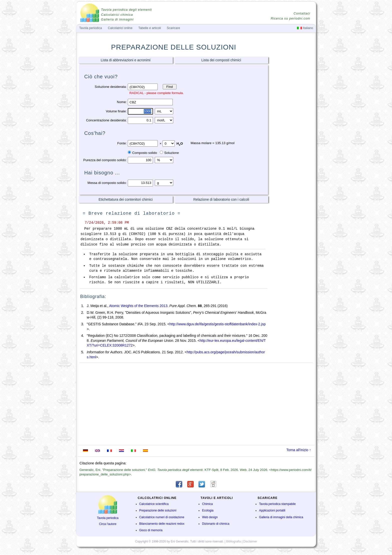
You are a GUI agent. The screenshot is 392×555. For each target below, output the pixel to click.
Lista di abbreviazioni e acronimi (126, 60)
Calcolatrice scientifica (154, 504)
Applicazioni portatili (272, 510)
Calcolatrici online (120, 28)
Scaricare (173, 28)
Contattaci (302, 14)
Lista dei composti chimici (221, 60)
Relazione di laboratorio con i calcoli (221, 199)
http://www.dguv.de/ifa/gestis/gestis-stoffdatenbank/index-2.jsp (218, 324)
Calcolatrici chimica (117, 15)
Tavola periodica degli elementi (126, 10)
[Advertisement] (292, 134)
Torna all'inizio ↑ (299, 450)
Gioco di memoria (151, 530)
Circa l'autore (108, 524)
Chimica (207, 504)
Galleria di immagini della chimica (281, 517)
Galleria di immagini (117, 20)
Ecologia (208, 510)
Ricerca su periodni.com (290, 19)
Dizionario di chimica (216, 524)
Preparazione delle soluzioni (158, 510)
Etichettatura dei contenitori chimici (125, 199)
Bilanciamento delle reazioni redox (162, 524)
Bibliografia (234, 541)
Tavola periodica (108, 518)
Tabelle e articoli (149, 28)
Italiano (305, 28)
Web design (210, 517)
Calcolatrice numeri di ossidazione (162, 517)
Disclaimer (250, 541)
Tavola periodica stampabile (277, 504)
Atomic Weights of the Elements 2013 (138, 306)
